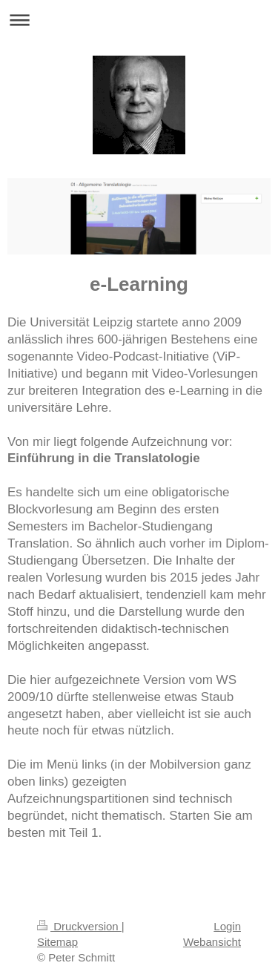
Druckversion (79, 926)
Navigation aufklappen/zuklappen (139, 20)
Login (227, 926)
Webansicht (212, 942)
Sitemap (57, 942)
